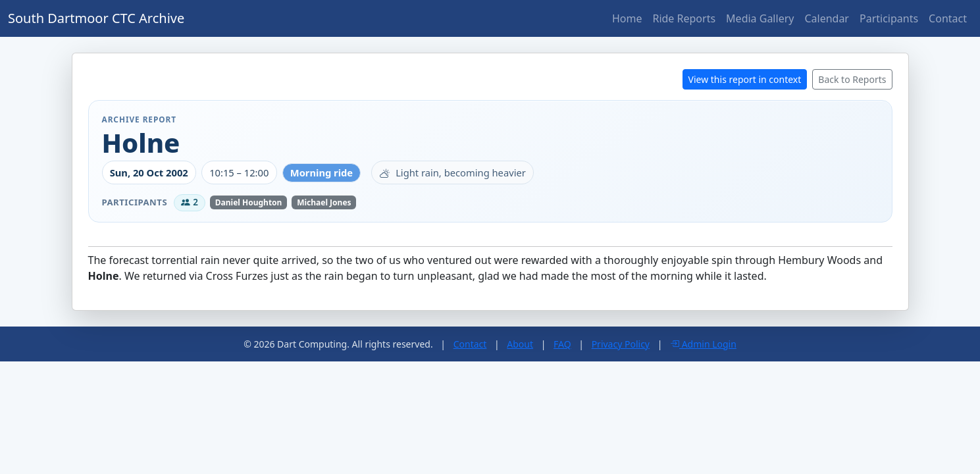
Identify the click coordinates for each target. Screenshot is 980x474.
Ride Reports (684, 18)
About (520, 344)
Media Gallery (760, 18)
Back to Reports (852, 79)
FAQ (562, 344)
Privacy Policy (621, 344)
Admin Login (703, 344)
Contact (948, 18)
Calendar (827, 18)
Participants (889, 18)
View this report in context (745, 79)
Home (627, 18)
